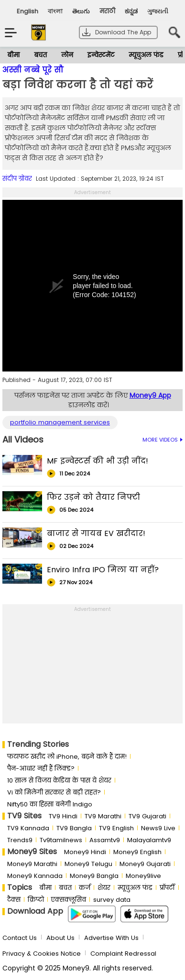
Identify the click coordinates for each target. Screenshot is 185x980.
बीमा (13, 55)
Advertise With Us (111, 938)
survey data (112, 900)
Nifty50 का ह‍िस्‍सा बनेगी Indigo (50, 804)
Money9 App (150, 395)
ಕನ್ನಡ (131, 11)
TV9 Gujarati (147, 816)
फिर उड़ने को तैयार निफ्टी (93, 497)
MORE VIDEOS (163, 440)
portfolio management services (60, 423)
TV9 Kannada (28, 828)
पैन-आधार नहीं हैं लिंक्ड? (41, 769)
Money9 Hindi (85, 852)
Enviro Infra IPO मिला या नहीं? (103, 570)
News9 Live (158, 828)
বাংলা (55, 11)
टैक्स (14, 900)
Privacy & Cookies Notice (42, 954)
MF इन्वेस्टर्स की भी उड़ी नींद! (98, 461)
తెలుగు (81, 11)
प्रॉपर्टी (167, 888)
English (27, 11)
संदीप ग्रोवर (17, 179)
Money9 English (137, 852)
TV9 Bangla (74, 828)
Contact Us (20, 938)
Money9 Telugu (88, 864)
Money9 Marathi (32, 864)
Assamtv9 (105, 840)
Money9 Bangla (94, 876)
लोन (67, 55)
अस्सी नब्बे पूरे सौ (33, 70)
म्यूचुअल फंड (146, 55)
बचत (40, 55)
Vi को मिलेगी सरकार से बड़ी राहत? (54, 792)
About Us (60, 938)
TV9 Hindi (63, 816)
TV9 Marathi (103, 816)
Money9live (143, 876)
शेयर (104, 888)
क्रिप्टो (36, 900)
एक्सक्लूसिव (69, 900)
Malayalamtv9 (149, 840)
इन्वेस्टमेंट (101, 55)
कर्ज (85, 888)
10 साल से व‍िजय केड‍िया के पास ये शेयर (59, 780)
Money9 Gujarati (145, 864)
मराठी (107, 11)
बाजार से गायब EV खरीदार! (96, 533)
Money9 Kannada (35, 876)
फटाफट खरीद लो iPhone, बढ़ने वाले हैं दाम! (67, 757)
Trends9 (20, 840)
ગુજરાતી (158, 11)
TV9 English (116, 828)
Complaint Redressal (123, 954)
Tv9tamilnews (61, 840)
